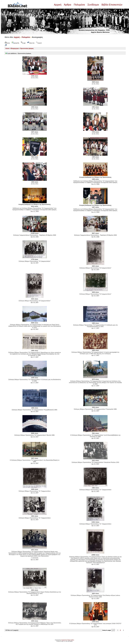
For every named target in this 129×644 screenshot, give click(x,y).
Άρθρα (68, 5)
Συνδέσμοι (93, 5)
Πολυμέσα (79, 5)
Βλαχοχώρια (15, 48)
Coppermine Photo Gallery (68, 640)
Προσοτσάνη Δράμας (27, 48)
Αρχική (58, 5)
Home (7, 48)
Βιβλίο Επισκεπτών (112, 5)
